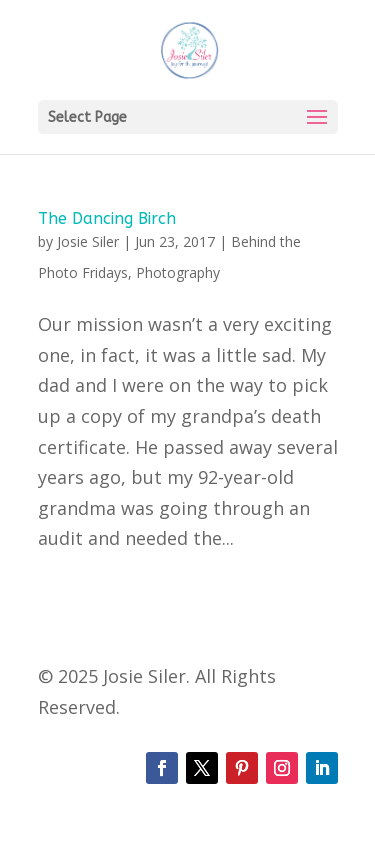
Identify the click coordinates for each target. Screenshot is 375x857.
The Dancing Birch (107, 218)
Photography (178, 272)
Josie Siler (88, 241)
